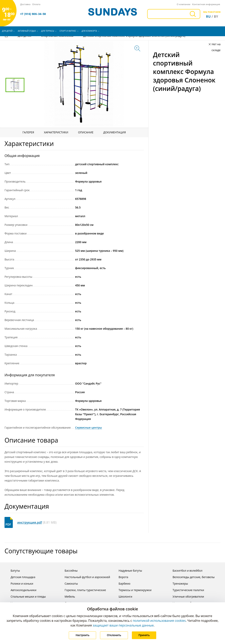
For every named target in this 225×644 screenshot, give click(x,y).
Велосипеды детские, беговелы (191, 577)
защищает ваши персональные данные (123, 625)
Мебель (67, 596)
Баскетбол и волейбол (184, 571)
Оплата (36, 4)
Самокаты (68, 584)
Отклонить (114, 635)
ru (208, 17)
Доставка (25, 4)
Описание (86, 132)
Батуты (12, 571)
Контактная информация (206, 4)
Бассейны (68, 571)
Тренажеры (177, 584)
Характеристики (56, 132)
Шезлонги (122, 596)
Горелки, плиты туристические (82, 590)
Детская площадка (20, 577)
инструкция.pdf (30, 522)
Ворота (120, 577)
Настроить (82, 635)
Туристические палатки (185, 590)
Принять (144, 635)
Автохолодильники (20, 590)
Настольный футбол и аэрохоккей (84, 577)
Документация (115, 132)
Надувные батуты (127, 571)
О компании (184, 4)
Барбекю (121, 584)
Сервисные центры (88, 428)
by (216, 17)
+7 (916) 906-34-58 (33, 14)
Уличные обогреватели (185, 596)
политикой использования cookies (159, 621)
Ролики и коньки (19, 584)
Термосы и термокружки (132, 590)
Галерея (28, 132)
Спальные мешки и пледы (25, 596)
